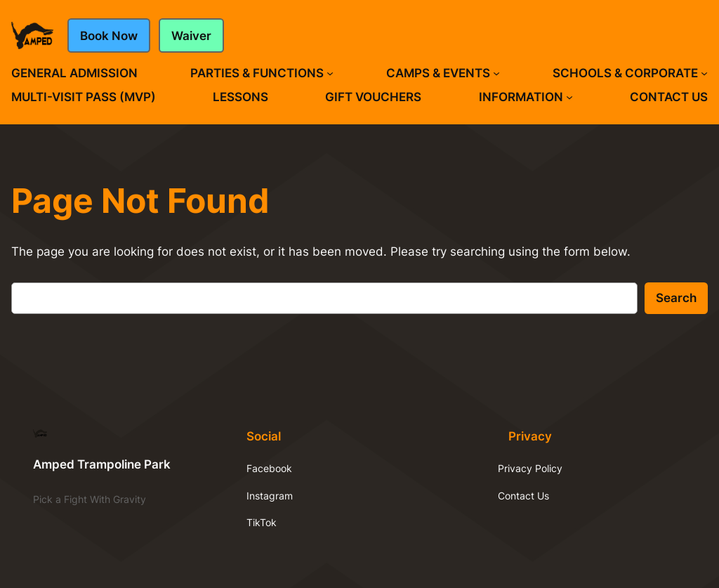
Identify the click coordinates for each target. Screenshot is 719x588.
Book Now (109, 36)
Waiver (191, 36)
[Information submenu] (569, 97)
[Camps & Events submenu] (496, 73)
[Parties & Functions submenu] (330, 73)
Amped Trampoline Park (102, 464)
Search (676, 298)
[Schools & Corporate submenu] (704, 73)
